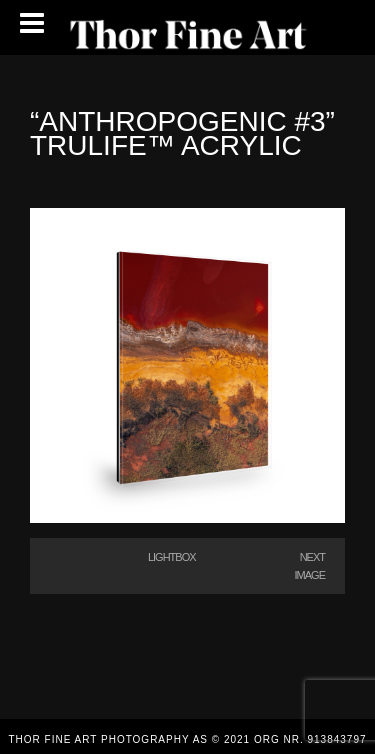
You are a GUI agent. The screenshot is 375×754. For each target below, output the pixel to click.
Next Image (310, 566)
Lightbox (172, 557)
